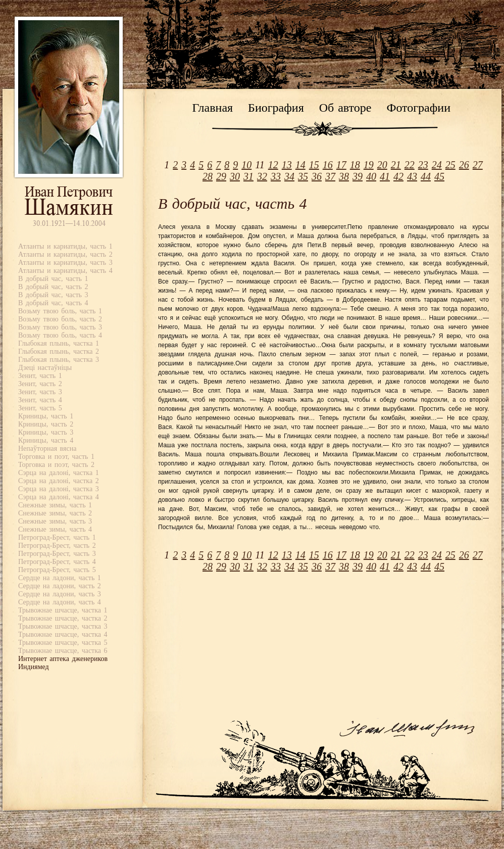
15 (314, 165)
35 (303, 176)
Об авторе (345, 108)
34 (289, 176)
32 (262, 176)
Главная (213, 108)
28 (208, 176)
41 (385, 176)
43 (412, 176)
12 (273, 165)
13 (287, 165)
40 (371, 176)
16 (328, 165)
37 (330, 176)
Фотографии (418, 108)
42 (398, 176)
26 (464, 165)
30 (235, 176)
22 (410, 165)
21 (396, 165)
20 (382, 165)
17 (341, 165)
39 (358, 176)
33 (276, 176)
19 (369, 165)
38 (344, 176)
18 (355, 165)
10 (246, 165)
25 (450, 165)
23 (423, 165)
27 (478, 165)
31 (248, 176)
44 (426, 176)
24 (437, 165)
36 (317, 176)
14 (300, 165)
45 (439, 176)
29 (221, 176)
